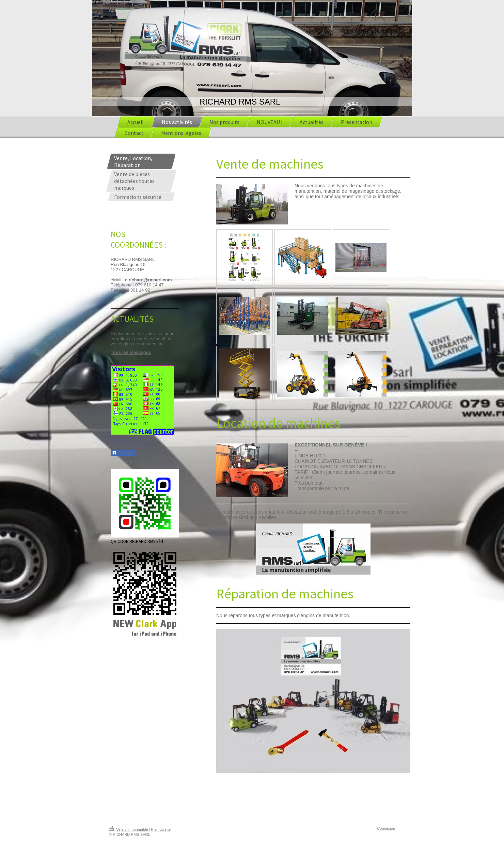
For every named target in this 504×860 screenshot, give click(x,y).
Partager (123, 453)
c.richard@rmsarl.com (148, 280)
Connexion (386, 828)
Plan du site (161, 829)
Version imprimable (129, 829)
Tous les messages (131, 352)
